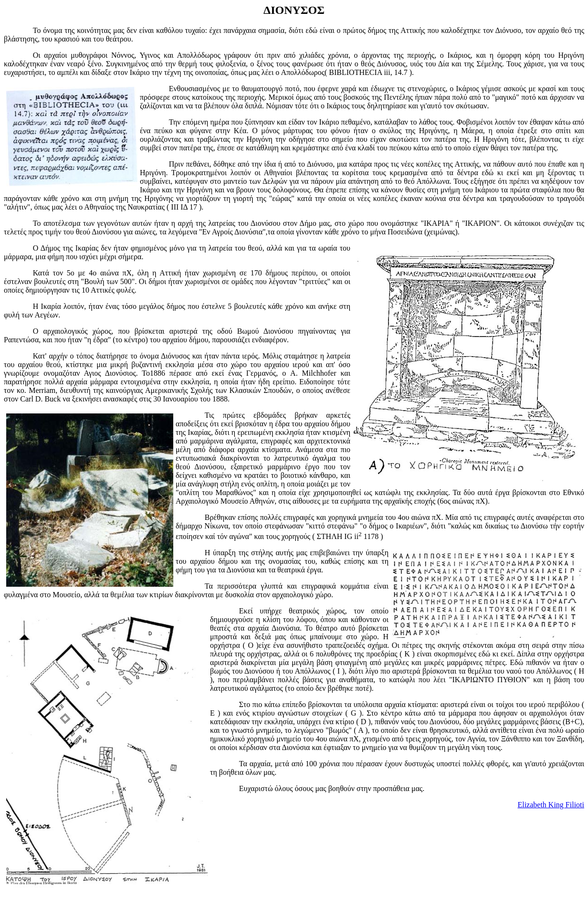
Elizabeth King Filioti (551, 805)
